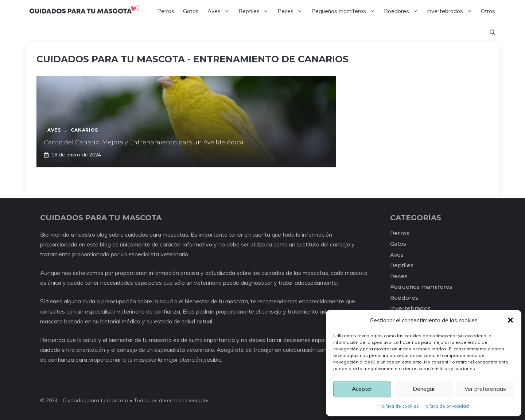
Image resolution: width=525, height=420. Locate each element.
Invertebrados (452, 11)
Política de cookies (399, 406)
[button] (510, 320)
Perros (166, 11)
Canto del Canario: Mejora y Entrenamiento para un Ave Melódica (144, 142)
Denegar (424, 389)
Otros (488, 11)
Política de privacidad (446, 406)
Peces (292, 11)
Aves (221, 11)
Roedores (403, 11)
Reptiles (256, 11)
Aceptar (362, 389)
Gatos (191, 11)
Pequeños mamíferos (345, 11)
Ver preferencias (485, 389)
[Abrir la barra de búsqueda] (492, 32)
